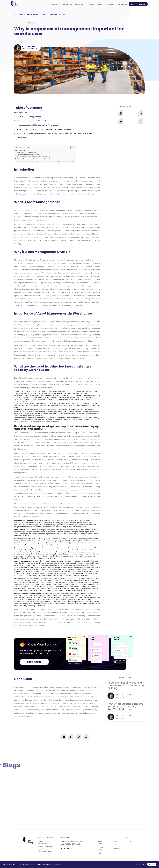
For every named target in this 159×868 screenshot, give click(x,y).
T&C (99, 853)
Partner (91, 4)
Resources (109, 4)
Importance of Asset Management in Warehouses (38, 125)
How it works (67, 4)
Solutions (53, 4)
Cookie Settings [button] (141, 864)
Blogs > (40, 14)
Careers (129, 838)
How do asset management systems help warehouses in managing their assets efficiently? (55, 133)
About (99, 4)
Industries (79, 4)
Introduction (22, 113)
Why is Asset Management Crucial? (31, 121)
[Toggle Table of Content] (71, 147)
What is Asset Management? (29, 117)
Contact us (122, 4)
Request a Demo (138, 4)
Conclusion (22, 138)
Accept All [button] (152, 864)
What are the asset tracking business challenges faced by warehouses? (47, 129)
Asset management (22, 210)
